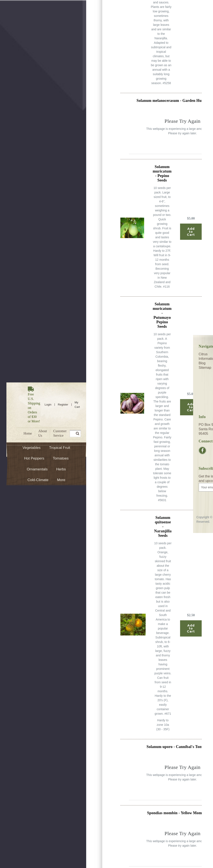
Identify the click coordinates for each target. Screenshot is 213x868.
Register (63, 405)
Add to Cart (191, 232)
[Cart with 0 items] (77, 405)
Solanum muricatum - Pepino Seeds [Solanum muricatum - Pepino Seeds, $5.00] (162, 173)
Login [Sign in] (48, 405)
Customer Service (60, 433)
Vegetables (31, 448)
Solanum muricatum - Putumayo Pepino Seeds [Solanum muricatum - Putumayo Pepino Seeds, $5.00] (162, 315)
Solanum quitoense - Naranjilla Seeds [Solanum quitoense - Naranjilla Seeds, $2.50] (163, 527)
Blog (202, 363)
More (61, 480)
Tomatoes (61, 458)
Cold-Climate (38, 480)
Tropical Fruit (60, 448)
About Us (43, 433)
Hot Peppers (34, 458)
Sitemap (205, 368)
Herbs (61, 469)
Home (28, 433)
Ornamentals (37, 469)
